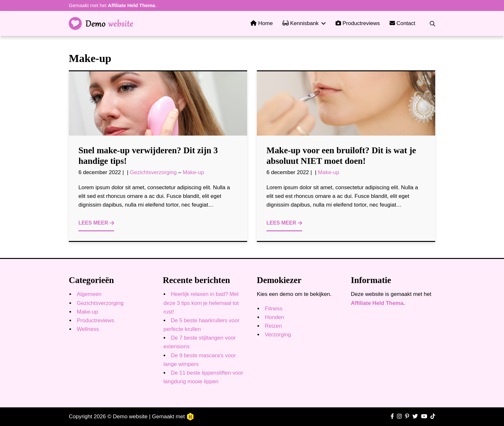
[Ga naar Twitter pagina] (415, 417)
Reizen (273, 326)
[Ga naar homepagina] (101, 23)
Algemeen (89, 294)
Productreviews (95, 320)
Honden (274, 317)
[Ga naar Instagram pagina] (399, 417)
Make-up (194, 172)
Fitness (274, 309)
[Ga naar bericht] (158, 103)
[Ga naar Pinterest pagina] (407, 417)
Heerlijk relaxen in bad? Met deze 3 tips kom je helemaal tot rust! (201, 303)
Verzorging (278, 335)
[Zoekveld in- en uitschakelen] (432, 24)
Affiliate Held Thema (132, 5)
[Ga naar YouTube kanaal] (424, 417)
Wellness (88, 329)
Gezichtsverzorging (153, 172)
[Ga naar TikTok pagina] (433, 417)
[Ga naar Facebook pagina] (392, 417)
